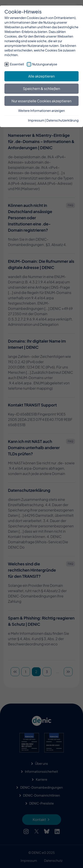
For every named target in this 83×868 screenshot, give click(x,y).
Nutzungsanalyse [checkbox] (45, 64)
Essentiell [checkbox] (17, 64)
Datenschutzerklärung (63, 120)
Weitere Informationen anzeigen (41, 111)
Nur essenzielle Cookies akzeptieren (41, 101)
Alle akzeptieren (42, 76)
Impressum (36, 120)
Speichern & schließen (42, 89)
